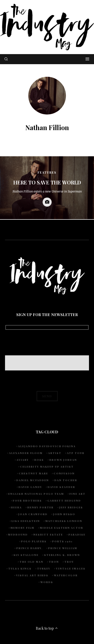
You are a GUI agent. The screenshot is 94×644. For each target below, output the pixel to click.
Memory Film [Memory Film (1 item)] (22, 528)
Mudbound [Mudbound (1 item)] (18, 535)
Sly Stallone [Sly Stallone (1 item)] (26, 555)
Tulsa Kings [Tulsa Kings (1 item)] (20, 569)
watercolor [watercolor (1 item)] (66, 575)
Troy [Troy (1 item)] (69, 562)
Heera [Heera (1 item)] (16, 507)
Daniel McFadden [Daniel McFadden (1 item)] (33, 480)
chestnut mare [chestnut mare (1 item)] (33, 473)
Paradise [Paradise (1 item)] (77, 535)
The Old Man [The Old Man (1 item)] (31, 562)
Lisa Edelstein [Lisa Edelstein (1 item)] (26, 521)
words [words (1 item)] (47, 582)
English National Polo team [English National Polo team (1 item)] (36, 494)
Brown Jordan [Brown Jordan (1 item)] (63, 460)
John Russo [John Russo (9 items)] (64, 514)
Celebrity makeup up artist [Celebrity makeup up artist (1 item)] (47, 467)
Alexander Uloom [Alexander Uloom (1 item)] (26, 453)
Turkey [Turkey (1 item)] (44, 569)
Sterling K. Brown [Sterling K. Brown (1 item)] (62, 555)
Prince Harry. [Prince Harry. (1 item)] (29, 548)
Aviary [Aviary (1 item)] (23, 460)
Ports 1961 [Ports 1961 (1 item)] (62, 541)
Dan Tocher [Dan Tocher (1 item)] (66, 480)
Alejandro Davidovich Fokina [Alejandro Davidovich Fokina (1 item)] (47, 446)
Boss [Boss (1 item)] (39, 460)
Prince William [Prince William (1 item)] (63, 548)
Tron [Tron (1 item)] (54, 562)
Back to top (47, 628)
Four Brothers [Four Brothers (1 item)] (27, 501)
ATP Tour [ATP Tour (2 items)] (76, 453)
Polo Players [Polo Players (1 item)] (34, 541)
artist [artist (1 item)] (55, 453)
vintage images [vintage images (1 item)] (71, 569)
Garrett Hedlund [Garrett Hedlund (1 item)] (64, 501)
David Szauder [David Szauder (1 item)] (61, 487)
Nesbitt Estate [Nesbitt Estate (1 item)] (48, 535)
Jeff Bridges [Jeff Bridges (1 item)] (71, 507)
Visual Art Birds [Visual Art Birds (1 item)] (32, 575)
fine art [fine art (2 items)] (77, 494)
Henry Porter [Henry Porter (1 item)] (40, 507)
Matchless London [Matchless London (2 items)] (64, 521)
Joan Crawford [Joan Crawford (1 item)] (33, 514)
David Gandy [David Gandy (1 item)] (30, 487)
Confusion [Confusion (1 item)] (64, 473)
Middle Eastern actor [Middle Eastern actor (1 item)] (62, 528)
